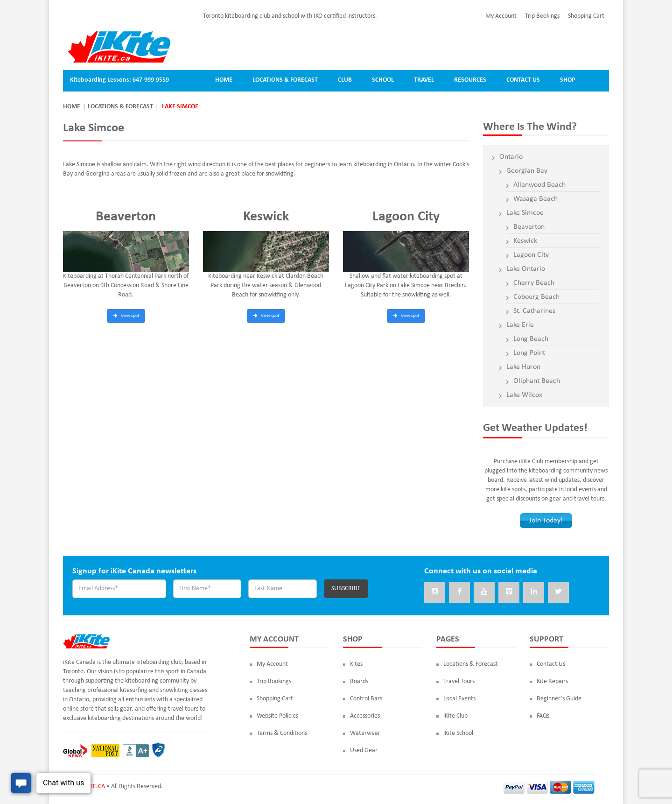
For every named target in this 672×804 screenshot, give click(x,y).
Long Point (529, 353)
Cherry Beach (534, 283)
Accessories (365, 716)
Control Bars (366, 699)
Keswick (525, 241)
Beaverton (529, 227)
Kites (356, 664)
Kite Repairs (552, 681)
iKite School (458, 733)
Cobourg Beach (536, 297)
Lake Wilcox (524, 395)
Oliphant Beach (537, 381)
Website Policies (277, 716)
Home (72, 107)
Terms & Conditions (282, 733)
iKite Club (455, 716)
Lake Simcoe (525, 213)
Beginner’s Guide (559, 699)
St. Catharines (534, 311)
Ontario (511, 157)
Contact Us (551, 664)
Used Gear (364, 751)
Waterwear (365, 733)
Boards (359, 681)
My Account (501, 16)
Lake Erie (520, 325)
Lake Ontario (526, 269)
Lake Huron (523, 367)
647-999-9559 (151, 80)
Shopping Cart (586, 16)
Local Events (459, 699)
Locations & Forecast (120, 107)
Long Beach (531, 339)
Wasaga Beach (535, 199)
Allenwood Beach (539, 185)
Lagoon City (531, 255)
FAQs (543, 716)
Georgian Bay (527, 171)
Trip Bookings (542, 16)
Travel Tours (459, 681)
